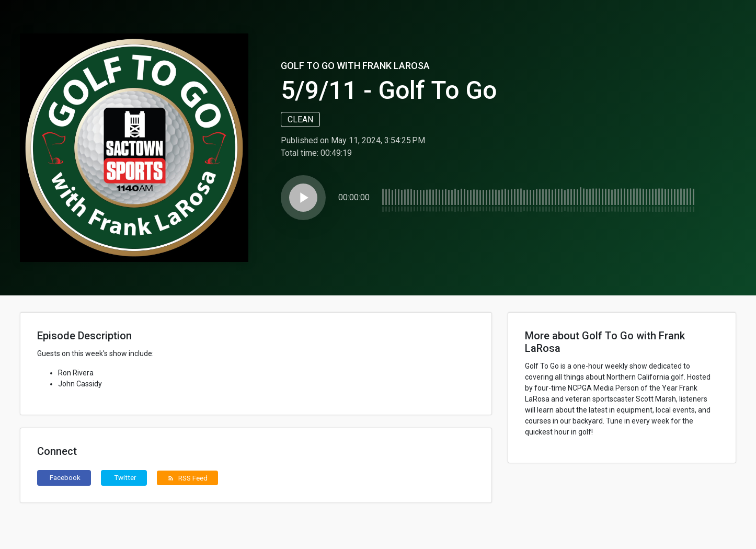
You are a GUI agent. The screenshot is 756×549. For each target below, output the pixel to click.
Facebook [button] (65, 477)
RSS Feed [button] (187, 478)
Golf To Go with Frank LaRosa (355, 66)
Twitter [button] (125, 477)
